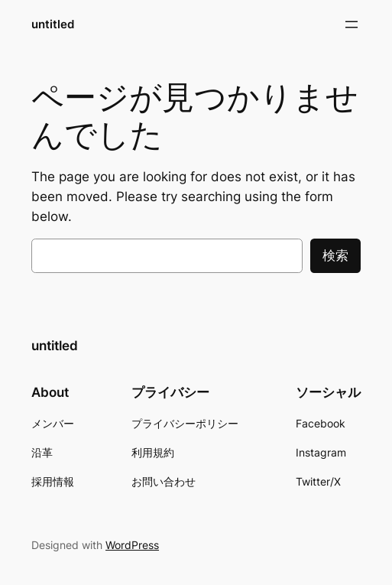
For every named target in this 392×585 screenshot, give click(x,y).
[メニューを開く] (352, 24)
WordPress (132, 545)
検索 (335, 255)
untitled (53, 24)
